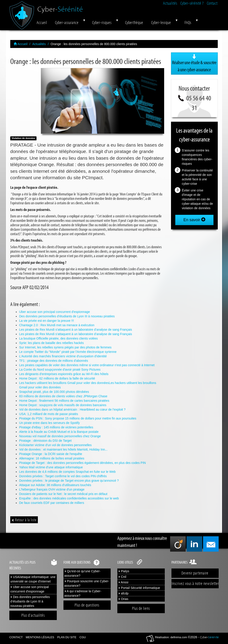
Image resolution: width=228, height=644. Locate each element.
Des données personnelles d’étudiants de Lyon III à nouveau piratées (67, 316)
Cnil (122, 577)
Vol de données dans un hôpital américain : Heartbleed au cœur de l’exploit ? (72, 409)
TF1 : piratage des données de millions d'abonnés (54, 361)
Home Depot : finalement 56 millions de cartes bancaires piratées (64, 401)
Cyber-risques (102, 22)
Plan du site (67, 637)
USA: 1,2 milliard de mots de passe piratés (49, 414)
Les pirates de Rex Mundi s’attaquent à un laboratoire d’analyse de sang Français (76, 330)
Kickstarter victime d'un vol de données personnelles (55, 445)
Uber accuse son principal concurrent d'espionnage (55, 312)
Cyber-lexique (161, 22)
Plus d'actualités (33, 615)
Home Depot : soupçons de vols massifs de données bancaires (63, 405)
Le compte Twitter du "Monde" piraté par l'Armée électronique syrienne (68, 352)
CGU (83, 637)
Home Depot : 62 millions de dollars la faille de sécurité (57, 378)
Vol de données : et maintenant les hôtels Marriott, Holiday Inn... (63, 449)
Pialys (124, 571)
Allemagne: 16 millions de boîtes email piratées (52, 458)
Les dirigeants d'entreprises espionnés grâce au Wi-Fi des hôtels (64, 374)
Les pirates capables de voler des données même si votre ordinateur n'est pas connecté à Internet (87, 365)
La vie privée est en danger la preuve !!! (47, 321)
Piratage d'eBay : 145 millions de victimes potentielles (56, 427)
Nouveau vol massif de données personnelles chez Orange (60, 436)
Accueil (42, 22)
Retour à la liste (24, 520)
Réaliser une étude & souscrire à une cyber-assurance (194, 63)
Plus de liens (141, 608)
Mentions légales (40, 637)
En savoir (194, 220)
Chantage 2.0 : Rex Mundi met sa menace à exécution (57, 325)
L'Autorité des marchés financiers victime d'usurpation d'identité (63, 356)
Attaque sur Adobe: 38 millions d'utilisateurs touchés (55, 485)
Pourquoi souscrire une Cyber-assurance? (87, 583)
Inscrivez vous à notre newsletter (195, 583)
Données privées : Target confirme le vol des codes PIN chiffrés (63, 476)
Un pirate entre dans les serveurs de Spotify (49, 423)
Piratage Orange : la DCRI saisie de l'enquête (51, 454)
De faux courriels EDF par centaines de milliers (52, 503)
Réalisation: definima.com (171, 637)
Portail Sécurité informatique (139, 588)
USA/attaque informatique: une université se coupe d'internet (33, 579)
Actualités (170, 3)
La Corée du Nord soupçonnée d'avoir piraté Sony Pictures (60, 370)
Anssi (123, 582)
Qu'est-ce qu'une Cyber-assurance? (82, 573)
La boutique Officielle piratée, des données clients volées (58, 338)
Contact (212, 3)
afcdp (123, 593)
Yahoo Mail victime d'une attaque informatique (51, 467)
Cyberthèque (134, 22)
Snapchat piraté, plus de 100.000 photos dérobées (54, 392)
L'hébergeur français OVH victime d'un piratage (52, 489)
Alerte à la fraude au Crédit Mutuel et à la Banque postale (59, 432)
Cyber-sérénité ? (192, 3)
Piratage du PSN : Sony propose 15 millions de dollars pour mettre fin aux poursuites (78, 418)
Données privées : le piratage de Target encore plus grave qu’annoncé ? (69, 481)
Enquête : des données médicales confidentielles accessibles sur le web (69, 498)
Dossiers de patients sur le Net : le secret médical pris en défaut (63, 494)
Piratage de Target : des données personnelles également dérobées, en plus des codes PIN (82, 463)
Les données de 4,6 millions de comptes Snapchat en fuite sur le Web (67, 472)
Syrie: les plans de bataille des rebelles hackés (51, 343)
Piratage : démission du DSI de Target (45, 441)
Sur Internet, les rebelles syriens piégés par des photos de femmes (65, 347)
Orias (123, 599)
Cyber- (60, 7)
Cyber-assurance (67, 22)
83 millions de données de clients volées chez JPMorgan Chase (63, 396)
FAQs (188, 22)
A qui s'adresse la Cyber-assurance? (83, 593)
